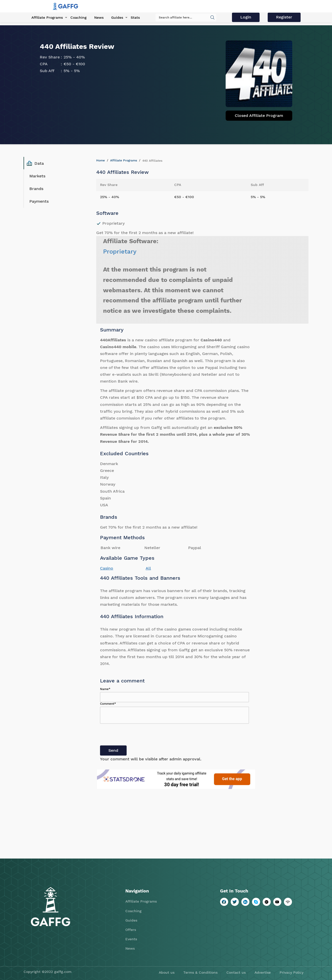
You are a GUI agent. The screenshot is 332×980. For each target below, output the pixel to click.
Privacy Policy (291, 972)
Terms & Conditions (200, 972)
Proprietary (120, 252)
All (148, 568)
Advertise (263, 972)
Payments (39, 201)
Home (101, 160)
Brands (36, 189)
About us (167, 972)
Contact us (236, 972)
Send (113, 750)
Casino (107, 568)
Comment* (108, 704)
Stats (135, 17)
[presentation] (139, 736)
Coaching (79, 17)
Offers (131, 930)
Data (35, 163)
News (99, 17)
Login (246, 17)
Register (284, 17)
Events (131, 939)
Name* (105, 689)
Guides (117, 17)
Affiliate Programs (47, 17)
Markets (37, 176)
